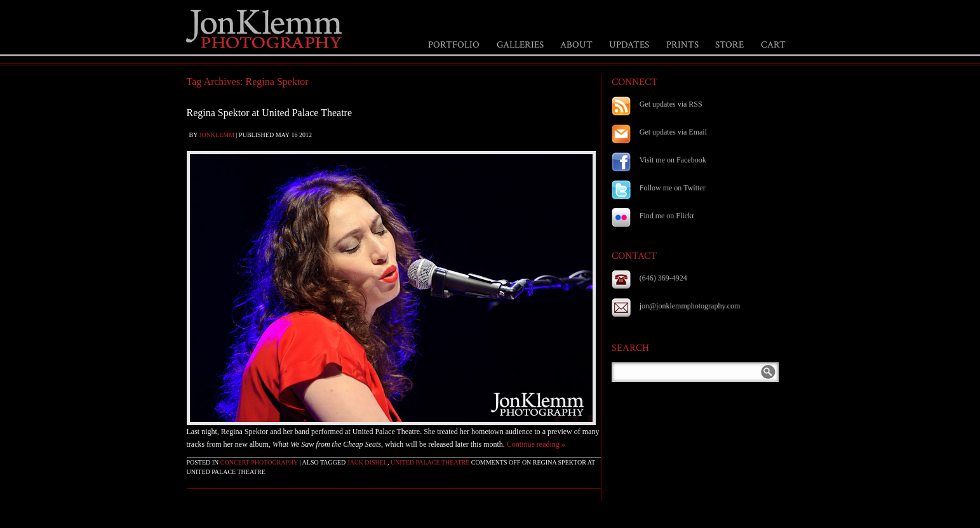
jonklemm (217, 135)
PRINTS (682, 45)
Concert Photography (259, 462)
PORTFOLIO (454, 45)
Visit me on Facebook (673, 160)
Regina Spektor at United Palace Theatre (270, 113)
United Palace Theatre (430, 462)
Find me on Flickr (667, 216)
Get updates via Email (673, 132)
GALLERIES (520, 45)
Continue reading (536, 444)
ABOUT (576, 45)
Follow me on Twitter (673, 188)
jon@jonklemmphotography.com (690, 306)
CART (773, 45)
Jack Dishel (367, 462)
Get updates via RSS (671, 104)
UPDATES (629, 45)
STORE (729, 45)
